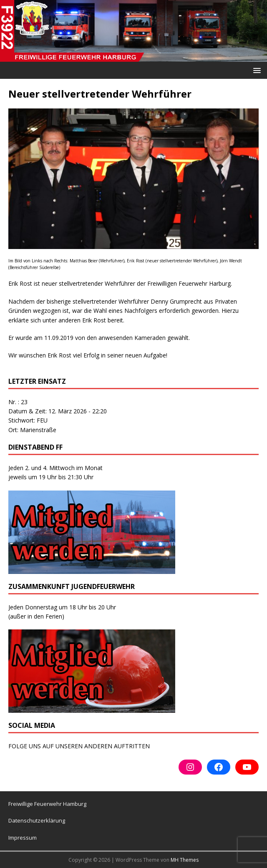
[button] (256, 70)
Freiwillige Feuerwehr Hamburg (47, 804)
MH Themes (185, 860)
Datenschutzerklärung (37, 820)
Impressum (23, 838)
